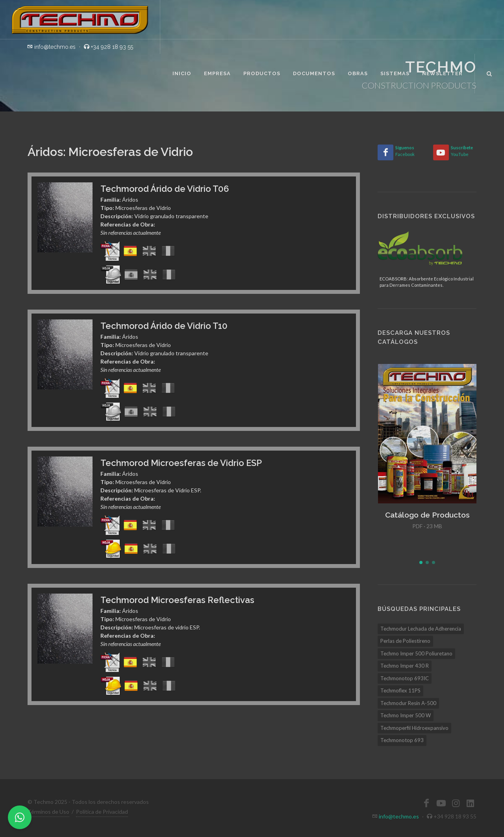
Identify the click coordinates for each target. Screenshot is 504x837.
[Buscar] (489, 72)
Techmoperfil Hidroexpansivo (414, 728)
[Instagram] (456, 803)
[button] (421, 562)
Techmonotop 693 (402, 740)
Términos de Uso (48, 812)
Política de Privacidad (102, 812)
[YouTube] (441, 152)
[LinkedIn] (470, 803)
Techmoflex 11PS (400, 690)
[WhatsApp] (20, 817)
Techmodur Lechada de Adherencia (421, 629)
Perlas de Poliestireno (405, 641)
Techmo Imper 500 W (406, 715)
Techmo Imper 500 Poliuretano (416, 653)
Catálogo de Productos (427, 515)
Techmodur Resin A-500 (408, 703)
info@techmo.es (399, 816)
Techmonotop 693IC (405, 678)
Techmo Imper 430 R (405, 666)
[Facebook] (385, 152)
